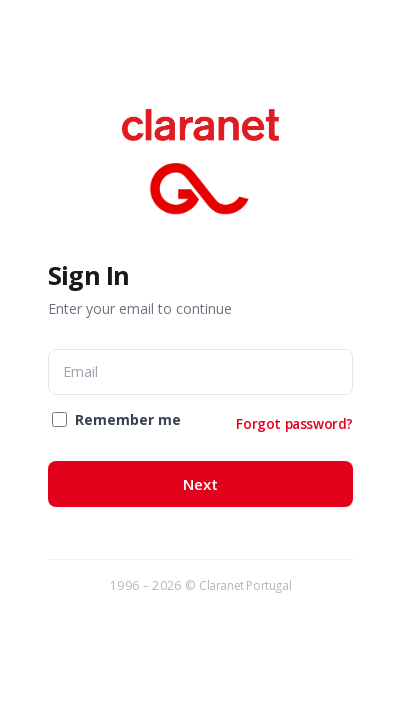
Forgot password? (294, 423)
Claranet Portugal (245, 585)
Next (200, 484)
